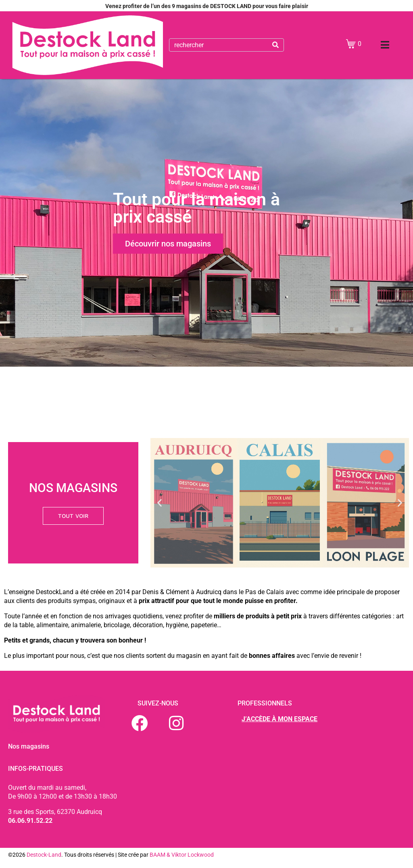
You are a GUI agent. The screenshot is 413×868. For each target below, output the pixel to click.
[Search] (275, 45)
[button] (160, 503)
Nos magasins (29, 746)
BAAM (158, 855)
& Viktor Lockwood (190, 855)
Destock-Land (44, 855)
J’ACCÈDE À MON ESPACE (280, 719)
